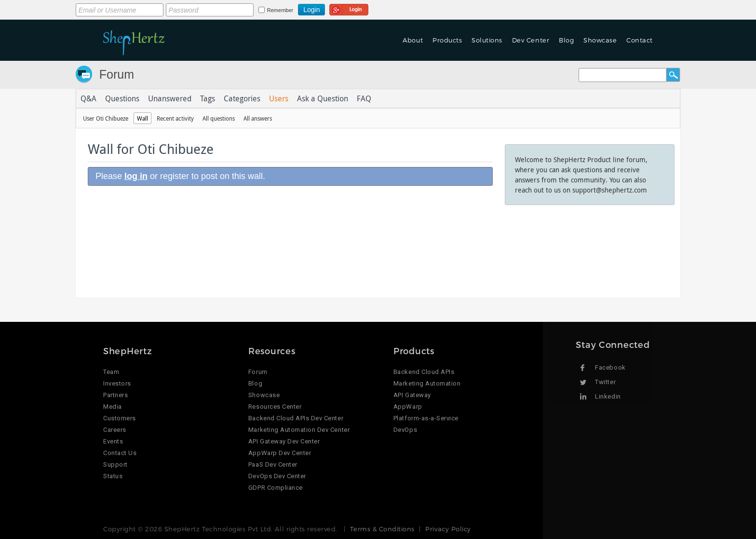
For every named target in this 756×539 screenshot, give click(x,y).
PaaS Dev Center (273, 464)
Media (113, 407)
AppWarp (408, 407)
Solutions (487, 40)
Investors (117, 383)
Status (113, 476)
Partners (115, 395)
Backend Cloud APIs (424, 372)
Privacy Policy (448, 529)
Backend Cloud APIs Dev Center (296, 418)
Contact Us (120, 453)
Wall (142, 118)
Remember (280, 10)
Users (279, 98)
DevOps (405, 430)
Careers (115, 430)
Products (447, 40)
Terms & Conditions (382, 529)
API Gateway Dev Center (284, 441)
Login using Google (349, 8)
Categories (242, 98)
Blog (566, 40)
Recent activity (175, 118)
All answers (258, 118)
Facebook (610, 367)
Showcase (600, 40)
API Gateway (412, 395)
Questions (122, 98)
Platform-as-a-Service (426, 418)
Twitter (605, 382)
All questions (219, 118)
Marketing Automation (427, 383)
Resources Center (275, 407)
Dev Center (531, 40)
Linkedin (608, 396)
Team (111, 372)
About (413, 40)
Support (115, 464)
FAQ (364, 98)
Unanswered (170, 98)
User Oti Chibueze (106, 118)
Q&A (88, 98)
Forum (117, 74)
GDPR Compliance (276, 488)
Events (113, 441)
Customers (120, 418)
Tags (208, 98)
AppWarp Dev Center (280, 453)
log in (136, 176)
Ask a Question (323, 98)
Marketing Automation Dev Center (299, 430)
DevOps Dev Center (277, 476)
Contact (640, 40)
